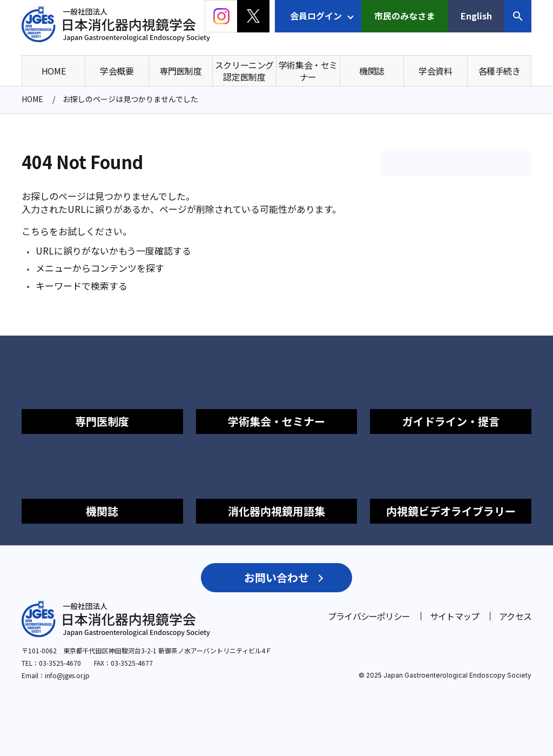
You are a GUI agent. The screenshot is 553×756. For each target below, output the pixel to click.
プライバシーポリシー (369, 616)
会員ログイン (316, 16)
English (476, 16)
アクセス (515, 616)
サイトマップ (454, 616)
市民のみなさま (404, 16)
